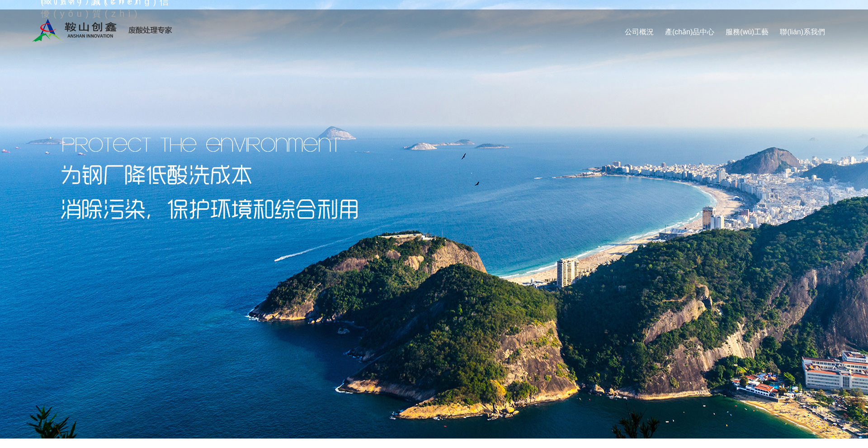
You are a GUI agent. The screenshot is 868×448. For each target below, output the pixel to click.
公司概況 (639, 32)
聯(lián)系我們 (802, 32)
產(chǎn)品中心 (690, 32)
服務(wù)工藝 (747, 32)
